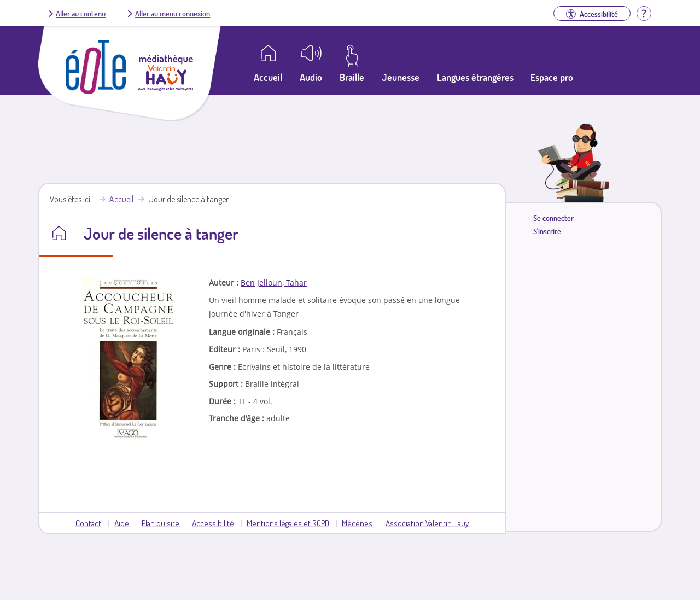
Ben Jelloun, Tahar (274, 282)
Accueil (121, 199)
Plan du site (161, 523)
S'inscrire (547, 231)
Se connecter (553, 218)
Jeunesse (401, 77)
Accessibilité (213, 523)
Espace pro (552, 77)
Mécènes (357, 523)
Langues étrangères (475, 77)
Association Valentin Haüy (427, 523)
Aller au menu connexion (173, 13)
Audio (311, 77)
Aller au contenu (81, 13)
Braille (352, 77)
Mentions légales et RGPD (288, 523)
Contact (88, 523)
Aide (122, 523)
